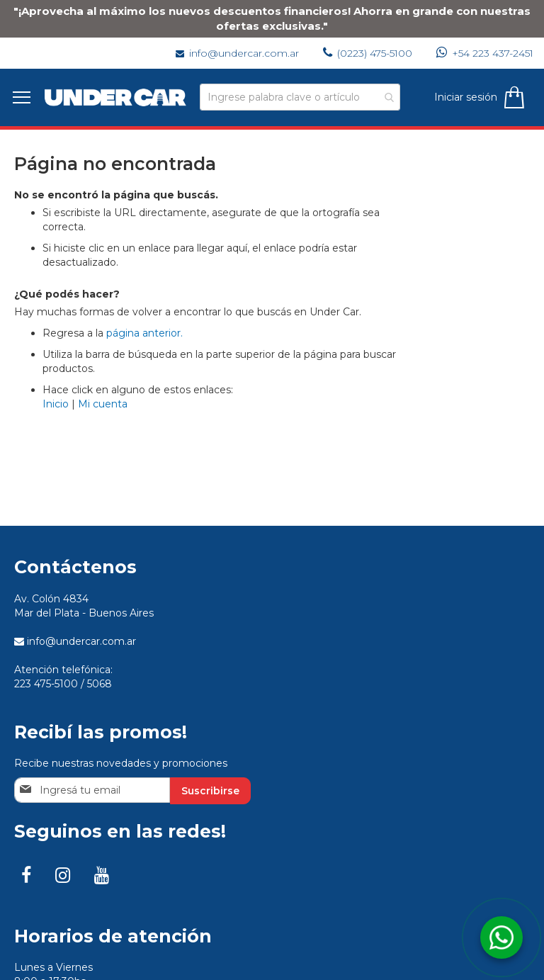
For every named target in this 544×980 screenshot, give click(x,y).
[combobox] (300, 97)
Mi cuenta (103, 404)
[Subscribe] (210, 791)
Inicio (56, 404)
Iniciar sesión (464, 97)
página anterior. (144, 333)
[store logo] (117, 97)
